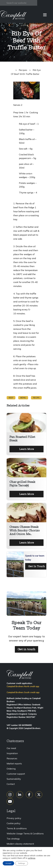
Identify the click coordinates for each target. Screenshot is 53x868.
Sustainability (14, 779)
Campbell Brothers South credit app (23, 692)
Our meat (11, 748)
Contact (11, 784)
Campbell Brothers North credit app (23, 686)
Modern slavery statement (20, 844)
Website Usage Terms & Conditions (25, 834)
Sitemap (11, 854)
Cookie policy (14, 823)
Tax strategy (13, 839)
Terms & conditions (17, 828)
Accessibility (13, 849)
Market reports (14, 764)
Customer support (16, 774)
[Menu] (45, 15)
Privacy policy (14, 818)
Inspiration (12, 753)
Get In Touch (36, 566)
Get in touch (26, 649)
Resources (12, 758)
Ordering (11, 769)
